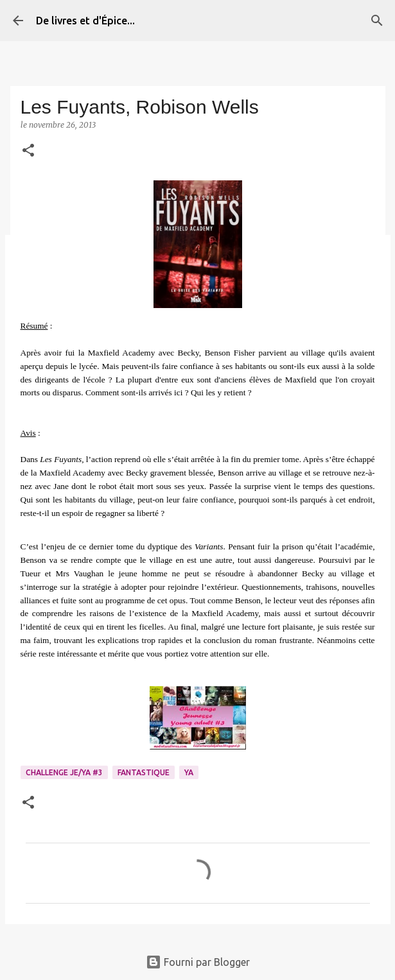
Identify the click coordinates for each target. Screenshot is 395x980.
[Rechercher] (377, 21)
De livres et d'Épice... (85, 21)
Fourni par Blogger (198, 962)
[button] (28, 151)
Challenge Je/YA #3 (64, 772)
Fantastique (144, 772)
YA (189, 772)
